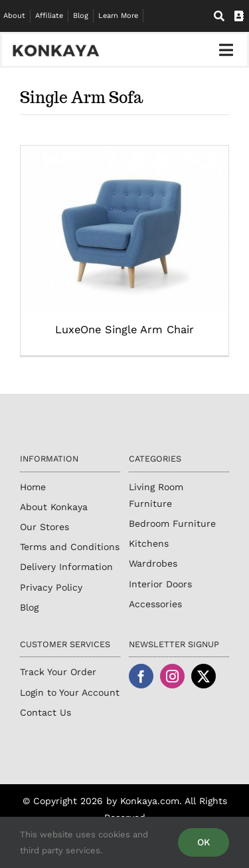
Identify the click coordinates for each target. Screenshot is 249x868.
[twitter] (204, 676)
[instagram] (172, 676)
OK (204, 842)
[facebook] (141, 676)
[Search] (219, 16)
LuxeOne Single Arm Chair (124, 330)
